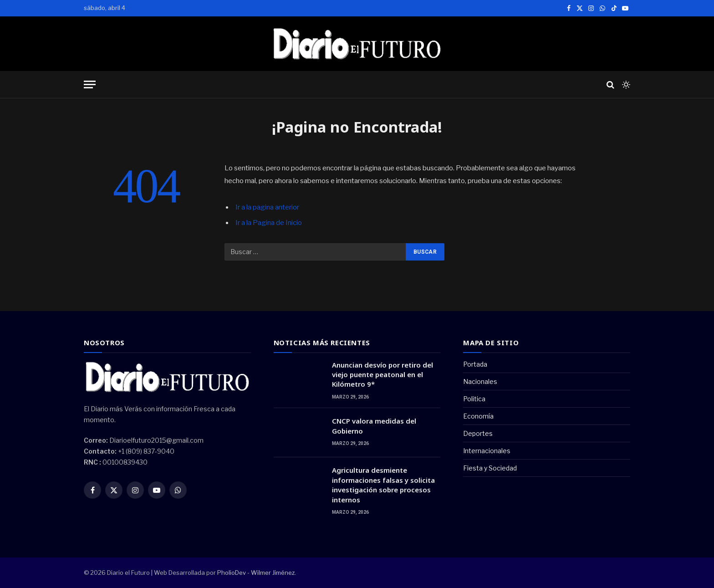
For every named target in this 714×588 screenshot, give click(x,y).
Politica (474, 399)
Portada (475, 364)
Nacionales (480, 381)
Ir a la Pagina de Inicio (269, 223)
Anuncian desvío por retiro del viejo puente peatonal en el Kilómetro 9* (382, 375)
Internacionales (487, 451)
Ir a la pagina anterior (267, 207)
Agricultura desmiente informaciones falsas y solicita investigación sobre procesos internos (383, 485)
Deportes (478, 433)
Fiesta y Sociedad (490, 468)
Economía (478, 416)
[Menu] (90, 84)
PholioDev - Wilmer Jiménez (256, 573)
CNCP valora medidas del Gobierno (374, 426)
